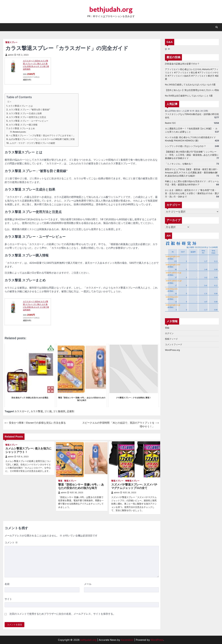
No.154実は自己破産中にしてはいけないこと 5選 (189, 96)
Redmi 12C (170, 123)
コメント (11, 542)
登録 (167, 328)
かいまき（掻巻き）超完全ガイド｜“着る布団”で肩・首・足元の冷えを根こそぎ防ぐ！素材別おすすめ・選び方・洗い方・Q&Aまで (192, 193)
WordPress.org (172, 350)
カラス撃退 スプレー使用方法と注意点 (27, 117)
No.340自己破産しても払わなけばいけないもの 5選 (190, 84)
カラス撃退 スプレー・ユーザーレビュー (29, 121)
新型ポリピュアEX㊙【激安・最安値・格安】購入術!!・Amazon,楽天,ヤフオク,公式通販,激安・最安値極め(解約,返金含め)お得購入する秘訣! (192, 172)
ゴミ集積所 (59, 411)
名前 (7, 584)
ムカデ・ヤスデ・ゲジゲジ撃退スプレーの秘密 (32, 143)
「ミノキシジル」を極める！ (179, 164)
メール (88, 584)
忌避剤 (70, 411)
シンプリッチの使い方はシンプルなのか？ (185, 146)
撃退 (60, 481)
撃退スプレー (11, 42)
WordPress (157, 640)
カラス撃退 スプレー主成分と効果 (25, 113)
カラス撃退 (37, 411)
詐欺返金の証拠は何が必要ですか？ (182, 64)
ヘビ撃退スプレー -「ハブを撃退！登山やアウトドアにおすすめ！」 (42, 135)
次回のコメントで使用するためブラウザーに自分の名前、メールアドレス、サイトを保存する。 (62, 614)
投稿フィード (171, 339)
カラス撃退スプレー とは (21, 106)
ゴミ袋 (48, 411)
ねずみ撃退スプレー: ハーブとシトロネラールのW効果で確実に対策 (42, 139)
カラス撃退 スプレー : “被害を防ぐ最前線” (29, 109)
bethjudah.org (111, 10)
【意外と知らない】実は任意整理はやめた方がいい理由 (192, 90)
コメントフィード (174, 345)
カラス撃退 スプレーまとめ (22, 128)
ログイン (169, 333)
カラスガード (22, 411)
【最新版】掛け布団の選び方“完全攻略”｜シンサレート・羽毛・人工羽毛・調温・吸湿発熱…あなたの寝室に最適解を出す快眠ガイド (192, 155)
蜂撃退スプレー (132, 481)
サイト (8, 599)
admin (9, 55)
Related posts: (20, 132)
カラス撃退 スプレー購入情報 (23, 125)
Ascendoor (127, 640)
